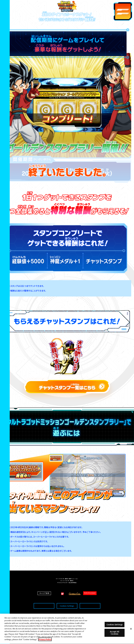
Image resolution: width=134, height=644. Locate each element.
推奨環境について (44, 601)
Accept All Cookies (115, 636)
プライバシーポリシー (90, 601)
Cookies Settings (67, 601)
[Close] (131, 632)
